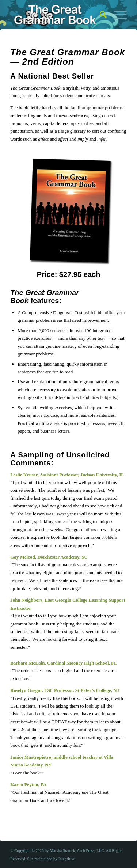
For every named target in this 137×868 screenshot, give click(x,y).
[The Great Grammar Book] (57, 15)
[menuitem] (100, 15)
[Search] (100, 15)
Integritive (67, 859)
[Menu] (117, 15)
